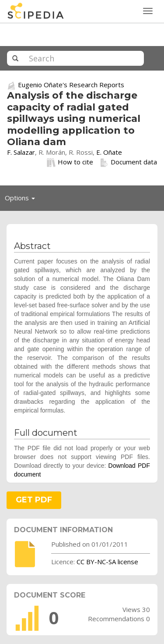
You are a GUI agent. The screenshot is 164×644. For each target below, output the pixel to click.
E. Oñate (109, 152)
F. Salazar (21, 152)
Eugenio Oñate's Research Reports (71, 85)
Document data (128, 162)
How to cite (70, 162)
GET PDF (34, 500)
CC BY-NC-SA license (107, 562)
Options (22, 200)
